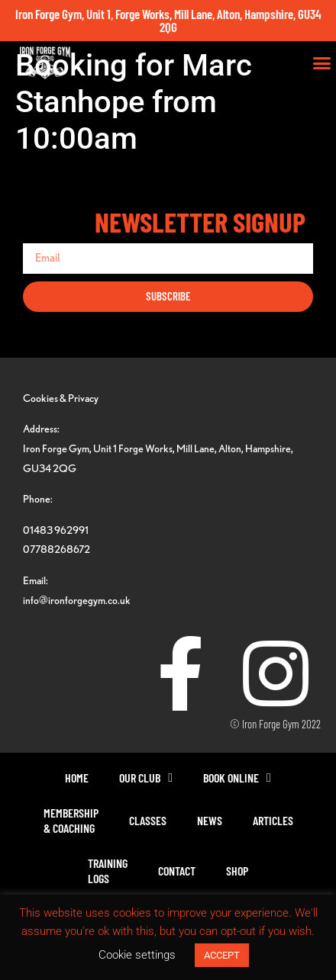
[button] (322, 63)
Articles (273, 820)
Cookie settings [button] (137, 955)
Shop (237, 871)
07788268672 (57, 549)
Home (77, 778)
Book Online (237, 778)
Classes (148, 820)
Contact (177, 871)
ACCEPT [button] (222, 955)
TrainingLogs (108, 871)
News (210, 820)
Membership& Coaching (71, 820)
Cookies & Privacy (61, 398)
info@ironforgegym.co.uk (77, 600)
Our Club (146, 778)
